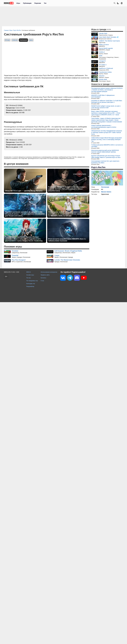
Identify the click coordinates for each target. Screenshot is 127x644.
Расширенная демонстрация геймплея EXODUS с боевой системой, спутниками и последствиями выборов (107, 90)
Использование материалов (49, 272)
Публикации (27, 3)
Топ (45, 3)
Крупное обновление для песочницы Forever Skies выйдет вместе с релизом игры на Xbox (106, 157)
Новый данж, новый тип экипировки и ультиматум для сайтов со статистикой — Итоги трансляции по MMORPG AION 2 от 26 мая (68, 214)
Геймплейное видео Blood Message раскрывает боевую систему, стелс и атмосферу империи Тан (107, 140)
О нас (42, 281)
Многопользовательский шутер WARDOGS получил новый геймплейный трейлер (105, 151)
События (15, 40)
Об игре (7, 40)
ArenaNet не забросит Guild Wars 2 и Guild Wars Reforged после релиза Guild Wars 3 (107, 101)
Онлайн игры (30, 275)
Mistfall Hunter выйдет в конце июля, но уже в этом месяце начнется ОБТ (106, 107)
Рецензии (38, 3)
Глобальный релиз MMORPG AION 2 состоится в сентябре (107, 146)
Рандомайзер (30, 286)
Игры (18, 3)
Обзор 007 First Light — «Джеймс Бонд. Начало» (24, 191)
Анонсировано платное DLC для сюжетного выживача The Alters (105, 162)
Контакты (43, 278)
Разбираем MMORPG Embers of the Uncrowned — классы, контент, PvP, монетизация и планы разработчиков (67, 189)
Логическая (105, 187)
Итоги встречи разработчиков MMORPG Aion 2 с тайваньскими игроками (67, 240)
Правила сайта (45, 275)
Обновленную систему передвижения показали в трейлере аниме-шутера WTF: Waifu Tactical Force (107, 132)
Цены (31, 40)
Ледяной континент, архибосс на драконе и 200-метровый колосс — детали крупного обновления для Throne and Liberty (25, 214)
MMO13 (29, 272)
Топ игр (28, 278)
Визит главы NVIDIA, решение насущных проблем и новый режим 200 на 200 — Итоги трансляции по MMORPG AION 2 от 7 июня (106, 113)
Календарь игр (31, 284)
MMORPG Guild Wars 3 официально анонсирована (103, 96)
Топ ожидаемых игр (32, 281)
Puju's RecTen (98, 167)
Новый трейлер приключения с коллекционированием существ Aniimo (104, 126)
